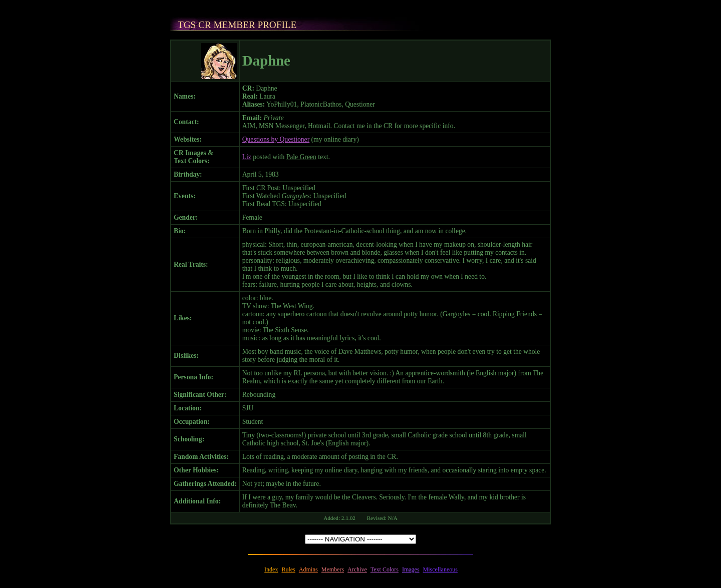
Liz (247, 157)
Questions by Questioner (276, 139)
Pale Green (301, 157)
